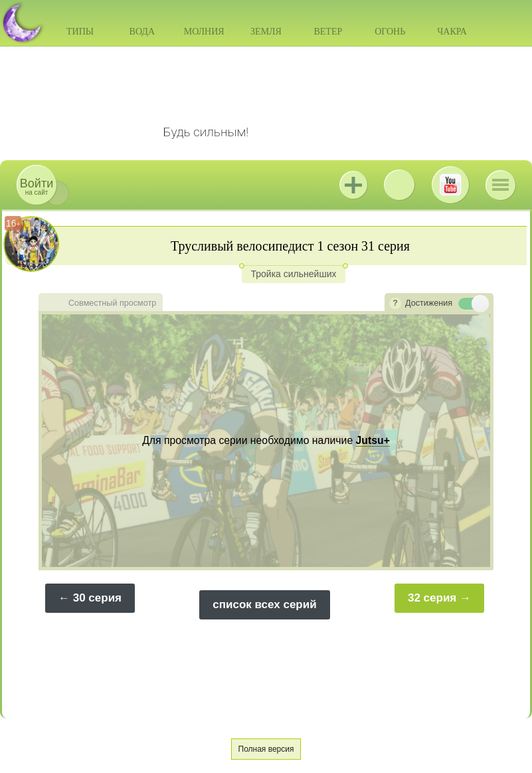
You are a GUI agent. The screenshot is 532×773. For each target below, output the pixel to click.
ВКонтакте (399, 185)
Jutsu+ (353, 185)
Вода (142, 32)
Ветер (328, 32)
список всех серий (264, 605)
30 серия (97, 598)
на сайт (37, 186)
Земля (266, 32)
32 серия (432, 598)
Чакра (452, 32)
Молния (204, 32)
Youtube (450, 185)
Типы (80, 32)
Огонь (390, 32)
